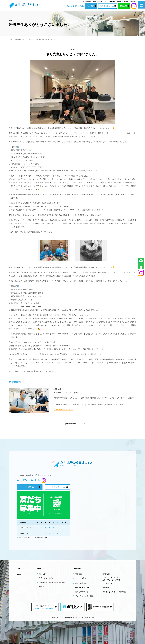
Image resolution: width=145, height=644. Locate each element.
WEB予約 (90, 6)
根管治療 (79, 574)
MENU (141, 5)
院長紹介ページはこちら (63, 410)
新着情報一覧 (20, 39)
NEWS (19, 575)
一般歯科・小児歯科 (82, 588)
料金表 (42, 587)
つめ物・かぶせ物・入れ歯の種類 (114, 592)
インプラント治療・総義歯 (85, 596)
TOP (10, 39)
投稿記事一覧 (71, 424)
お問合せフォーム (107, 6)
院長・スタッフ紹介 (46, 578)
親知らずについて (82, 592)
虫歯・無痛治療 (81, 583)
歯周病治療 (106, 574)
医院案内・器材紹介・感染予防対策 (52, 582)
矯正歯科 (106, 588)
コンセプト (43, 574)
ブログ (30, 39)
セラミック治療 (81, 578)
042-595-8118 (78, 6)
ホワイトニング (108, 583)
